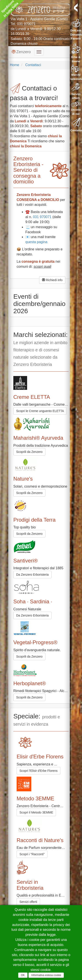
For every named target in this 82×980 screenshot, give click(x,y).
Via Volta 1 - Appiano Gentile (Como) (39, 19)
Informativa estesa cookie (46, 975)
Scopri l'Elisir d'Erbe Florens (38, 771)
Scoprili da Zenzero (29, 452)
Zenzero (21, 52)
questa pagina (36, 242)
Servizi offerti (28, 902)
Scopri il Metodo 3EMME (36, 812)
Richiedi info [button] (52, 280)
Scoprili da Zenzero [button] (29, 493)
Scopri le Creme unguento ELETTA (40, 411)
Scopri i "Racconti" (32, 854)
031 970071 (26, 24)
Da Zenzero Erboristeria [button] (32, 575)
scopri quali (42, 267)
